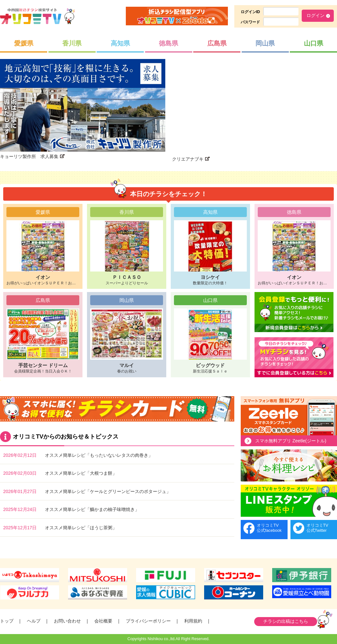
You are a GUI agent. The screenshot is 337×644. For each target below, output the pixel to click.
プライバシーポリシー (148, 621)
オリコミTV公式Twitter (317, 528)
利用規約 (193, 621)
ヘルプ (34, 621)
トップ (7, 621)
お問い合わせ (67, 621)
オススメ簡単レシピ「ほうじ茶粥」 (81, 528)
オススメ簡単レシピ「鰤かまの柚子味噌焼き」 (92, 509)
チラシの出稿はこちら (286, 621)
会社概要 (103, 621)
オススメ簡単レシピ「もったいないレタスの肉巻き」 (99, 455)
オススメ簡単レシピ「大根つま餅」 (81, 473)
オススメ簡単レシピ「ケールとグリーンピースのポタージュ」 (108, 491)
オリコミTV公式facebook (269, 528)
